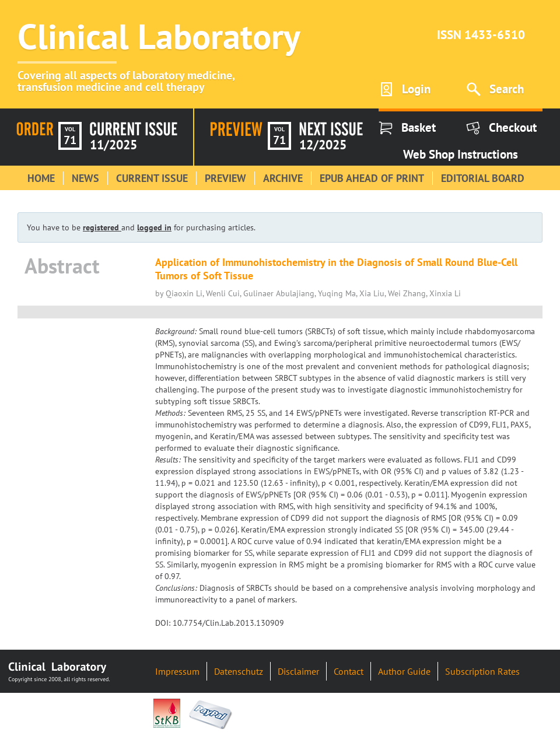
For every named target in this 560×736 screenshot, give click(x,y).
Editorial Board (483, 178)
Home (41, 178)
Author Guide (404, 671)
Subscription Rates (482, 671)
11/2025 (113, 145)
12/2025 (323, 145)
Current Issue (152, 178)
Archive (283, 178)
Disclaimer (298, 671)
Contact (349, 671)
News (85, 178)
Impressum (177, 671)
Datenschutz (239, 671)
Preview (225, 178)
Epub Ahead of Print (372, 178)
